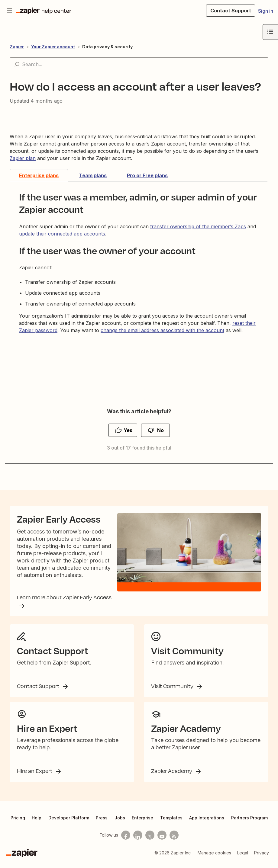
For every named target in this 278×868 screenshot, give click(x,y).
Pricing (18, 823)
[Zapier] (22, 858)
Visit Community (173, 691)
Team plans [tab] (93, 175)
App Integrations (207, 823)
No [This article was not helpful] (160, 430)
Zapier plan (23, 158)
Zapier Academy (172, 776)
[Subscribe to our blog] (174, 840)
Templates (171, 823)
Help (37, 823)
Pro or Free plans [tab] (147, 175)
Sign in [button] (266, 11)
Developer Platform (69, 823)
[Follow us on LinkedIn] (138, 840)
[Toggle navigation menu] (10, 11)
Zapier (17, 47)
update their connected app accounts (62, 234)
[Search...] (139, 64)
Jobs (120, 823)
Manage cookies (214, 858)
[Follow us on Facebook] (126, 840)
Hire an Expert (35, 776)
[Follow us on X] (150, 840)
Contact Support (39, 691)
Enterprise (142, 823)
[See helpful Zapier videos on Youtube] (162, 840)
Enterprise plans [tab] (39, 175)
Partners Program (249, 823)
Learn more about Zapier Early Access (64, 601)
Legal (243, 858)
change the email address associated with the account (162, 330)
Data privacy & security (107, 47)
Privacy (262, 858)
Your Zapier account (53, 47)
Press (102, 823)
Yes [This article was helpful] (128, 430)
